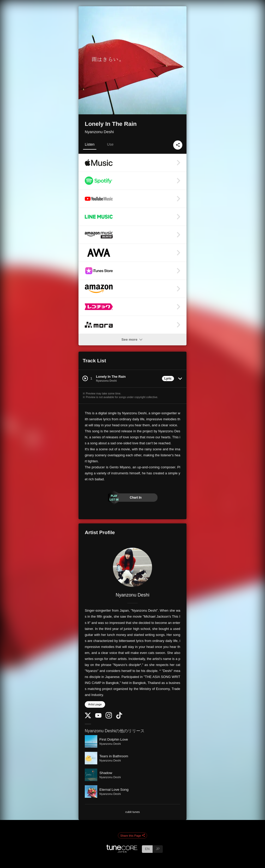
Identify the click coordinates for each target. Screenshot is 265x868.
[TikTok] (119, 718)
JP (158, 849)
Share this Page (132, 836)
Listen (90, 144)
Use (110, 144)
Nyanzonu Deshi (99, 132)
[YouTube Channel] (98, 716)
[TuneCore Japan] (122, 851)
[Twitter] (88, 717)
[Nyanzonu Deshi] (132, 567)
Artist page (95, 704)
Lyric (168, 379)
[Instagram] (109, 717)
